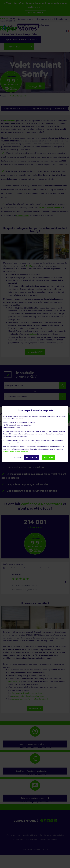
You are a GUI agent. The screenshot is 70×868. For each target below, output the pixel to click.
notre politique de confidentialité (15, 452)
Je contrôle (31, 457)
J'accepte (48, 457)
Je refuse (17, 457)
